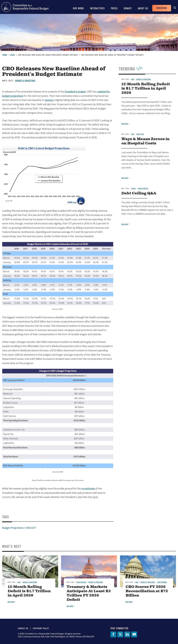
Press (114, 8)
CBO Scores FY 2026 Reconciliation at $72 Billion (147, 591)
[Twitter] (120, 634)
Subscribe (162, 8)
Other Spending (162, 582)
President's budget (75, 92)
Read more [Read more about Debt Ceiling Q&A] (125, 224)
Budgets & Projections (25, 81)
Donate (128, 8)
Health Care (140, 134)
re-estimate (88, 489)
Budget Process (143, 188)
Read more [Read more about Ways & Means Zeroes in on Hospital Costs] (125, 178)
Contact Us (23, 628)
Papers (133, 188)
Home (5, 55)
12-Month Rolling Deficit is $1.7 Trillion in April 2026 (146, 89)
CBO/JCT (31, 528)
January (49, 100)
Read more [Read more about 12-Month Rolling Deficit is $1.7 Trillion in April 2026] (125, 124)
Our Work (78, 8)
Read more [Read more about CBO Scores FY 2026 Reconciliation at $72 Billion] (129, 602)
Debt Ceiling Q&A (139, 193)
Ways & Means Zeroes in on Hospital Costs (145, 141)
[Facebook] (113, 634)
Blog (13, 55)
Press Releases (81, 582)
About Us (143, 8)
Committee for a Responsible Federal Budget (25, 7)
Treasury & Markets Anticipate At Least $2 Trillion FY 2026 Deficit (89, 593)
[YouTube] (134, 634)
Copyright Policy (41, 628)
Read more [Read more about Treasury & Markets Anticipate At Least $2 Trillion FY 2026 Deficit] (70, 606)
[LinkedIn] (127, 634)
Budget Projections (13, 528)
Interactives (97, 8)
